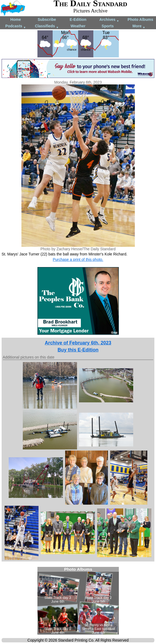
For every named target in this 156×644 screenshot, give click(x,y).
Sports (108, 26)
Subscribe (47, 19)
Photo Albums (140, 19)
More (139, 26)
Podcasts (16, 26)
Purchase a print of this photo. (78, 259)
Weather (78, 26)
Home (16, 19)
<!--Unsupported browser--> (78, 601)
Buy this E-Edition (78, 350)
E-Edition (78, 19)
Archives (109, 20)
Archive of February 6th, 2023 (78, 343)
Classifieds (47, 26)
